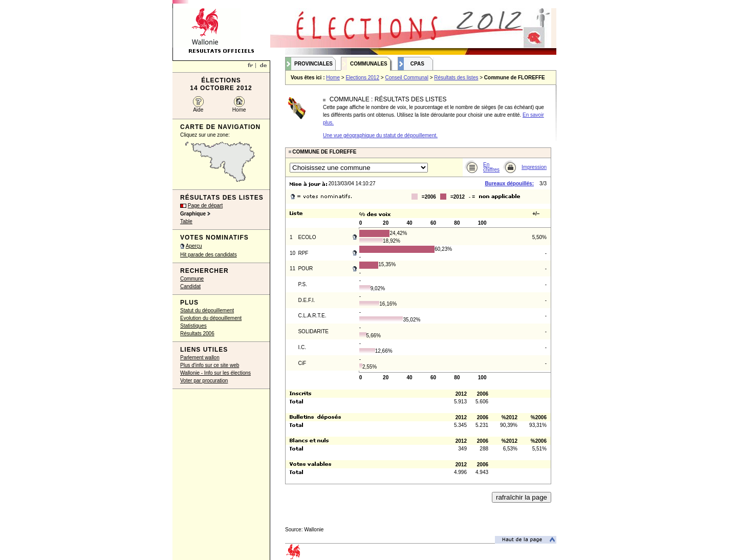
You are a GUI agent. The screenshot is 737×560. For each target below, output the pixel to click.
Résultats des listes (456, 78)
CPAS (417, 64)
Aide (198, 110)
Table (186, 221)
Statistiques (193, 326)
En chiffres (491, 167)
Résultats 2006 (197, 333)
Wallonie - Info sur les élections (215, 373)
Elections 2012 (362, 78)
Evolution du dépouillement (211, 318)
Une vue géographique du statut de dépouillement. (380, 135)
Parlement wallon (200, 358)
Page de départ (205, 206)
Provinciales (313, 64)
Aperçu (194, 246)
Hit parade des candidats (209, 255)
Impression (534, 167)
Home (239, 110)
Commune (192, 279)
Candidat (190, 286)
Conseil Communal (406, 78)
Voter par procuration (204, 381)
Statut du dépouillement (207, 310)
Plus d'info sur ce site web (210, 365)
